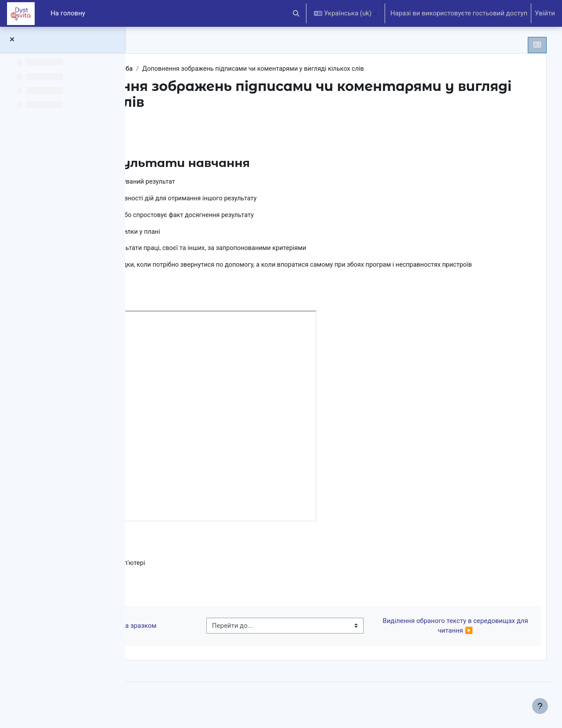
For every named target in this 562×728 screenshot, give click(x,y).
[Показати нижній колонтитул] (540, 706)
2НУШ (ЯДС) (174, 69)
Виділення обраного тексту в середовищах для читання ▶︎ (462, 639)
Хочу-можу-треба (229, 69)
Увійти (545, 13)
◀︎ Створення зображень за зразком (212, 639)
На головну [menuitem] (68, 13)
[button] (297, 13)
